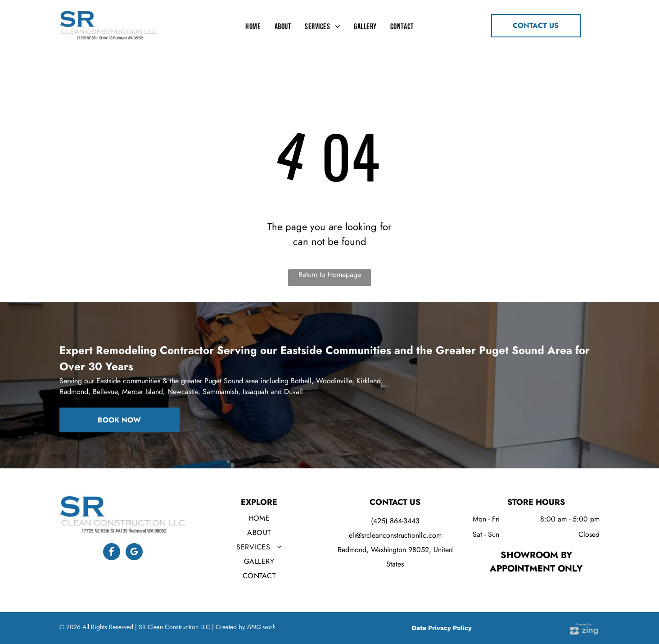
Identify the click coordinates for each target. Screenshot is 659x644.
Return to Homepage (330, 274)
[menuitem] (253, 27)
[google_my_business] (134, 553)
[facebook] (112, 553)
